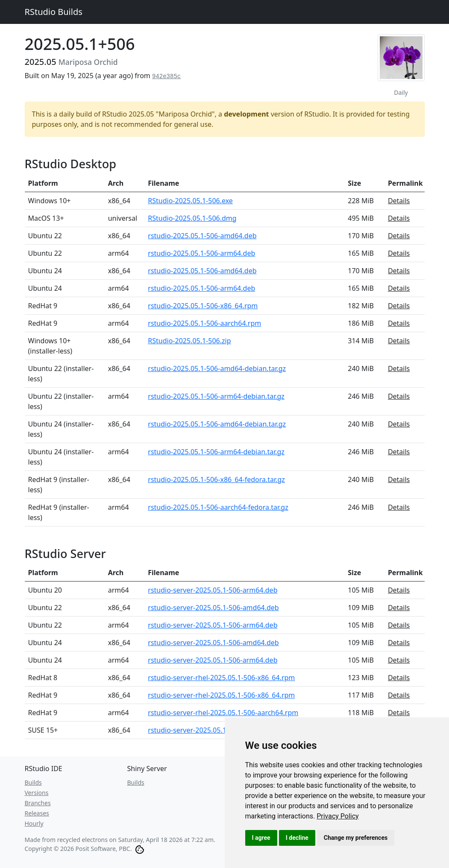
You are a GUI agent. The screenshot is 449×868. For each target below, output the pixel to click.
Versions (37, 793)
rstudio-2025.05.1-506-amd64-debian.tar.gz (217, 368)
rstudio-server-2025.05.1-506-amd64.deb (213, 608)
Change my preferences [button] (356, 838)
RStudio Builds (54, 12)
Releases (37, 813)
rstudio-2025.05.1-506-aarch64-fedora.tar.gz (218, 507)
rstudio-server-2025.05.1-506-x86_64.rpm (214, 730)
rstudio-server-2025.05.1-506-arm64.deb (213, 590)
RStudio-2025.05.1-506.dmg (192, 218)
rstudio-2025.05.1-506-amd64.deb (202, 236)
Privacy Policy (338, 816)
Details (399, 201)
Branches (38, 803)
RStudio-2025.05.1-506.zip (189, 341)
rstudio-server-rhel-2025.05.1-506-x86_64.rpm (221, 678)
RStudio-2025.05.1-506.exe (190, 201)
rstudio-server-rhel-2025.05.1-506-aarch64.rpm (223, 713)
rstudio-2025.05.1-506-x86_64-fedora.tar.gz (216, 479)
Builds (33, 782)
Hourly (34, 823)
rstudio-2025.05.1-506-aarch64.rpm (204, 323)
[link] (338, 816)
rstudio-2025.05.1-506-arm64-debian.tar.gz (216, 396)
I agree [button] (261, 838)
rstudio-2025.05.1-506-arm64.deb (201, 253)
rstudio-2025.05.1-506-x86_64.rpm (203, 306)
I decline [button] (297, 838)
